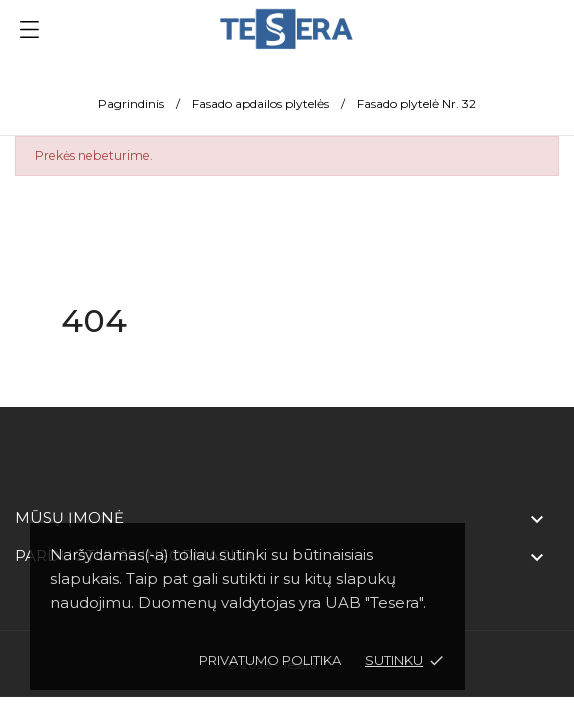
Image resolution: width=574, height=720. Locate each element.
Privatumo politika (270, 660)
